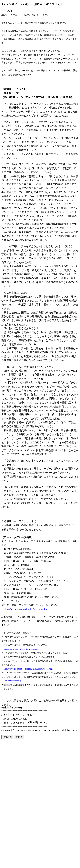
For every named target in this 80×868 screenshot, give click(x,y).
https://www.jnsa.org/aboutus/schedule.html (26, 609)
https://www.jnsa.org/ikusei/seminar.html (21, 649)
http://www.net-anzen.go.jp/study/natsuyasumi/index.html (27, 669)
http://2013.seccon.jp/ (13, 681)
